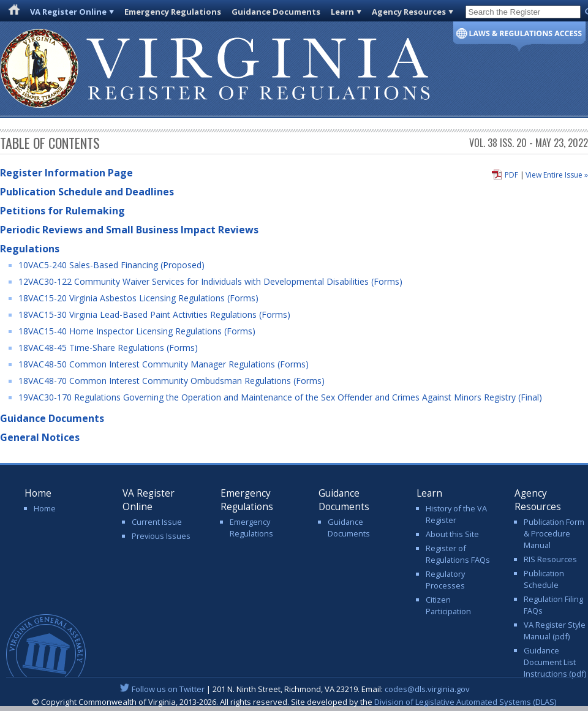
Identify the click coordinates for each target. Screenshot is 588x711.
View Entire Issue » (557, 175)
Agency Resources (409, 12)
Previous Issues (161, 536)
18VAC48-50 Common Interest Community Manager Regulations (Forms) (164, 364)
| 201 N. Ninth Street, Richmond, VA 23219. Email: (294, 689)
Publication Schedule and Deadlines (87, 192)
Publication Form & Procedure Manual (554, 533)
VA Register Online (68, 12)
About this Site (452, 534)
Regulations (30, 249)
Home (45, 508)
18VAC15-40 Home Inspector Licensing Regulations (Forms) (137, 331)
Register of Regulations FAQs (458, 554)
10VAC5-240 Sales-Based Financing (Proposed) (111, 265)
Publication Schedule (544, 579)
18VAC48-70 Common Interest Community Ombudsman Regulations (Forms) (171, 381)
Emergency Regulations (173, 12)
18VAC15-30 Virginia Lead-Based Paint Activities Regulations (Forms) (154, 314)
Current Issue (157, 522)
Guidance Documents (276, 12)
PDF (511, 175)
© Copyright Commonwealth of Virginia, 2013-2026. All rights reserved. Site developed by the (294, 702)
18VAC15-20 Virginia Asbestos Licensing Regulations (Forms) (138, 298)
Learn (342, 12)
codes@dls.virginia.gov (427, 689)
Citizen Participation (448, 605)
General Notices (40, 437)
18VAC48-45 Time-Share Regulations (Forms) (108, 348)
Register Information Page (66, 173)
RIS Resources (550, 559)
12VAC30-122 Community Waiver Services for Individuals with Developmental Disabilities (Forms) (210, 281)
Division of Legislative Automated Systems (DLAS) (465, 702)
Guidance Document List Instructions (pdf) (555, 662)
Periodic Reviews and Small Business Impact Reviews (129, 230)
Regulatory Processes (445, 580)
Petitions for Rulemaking (62, 211)
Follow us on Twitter (168, 689)
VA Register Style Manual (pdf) (555, 630)
